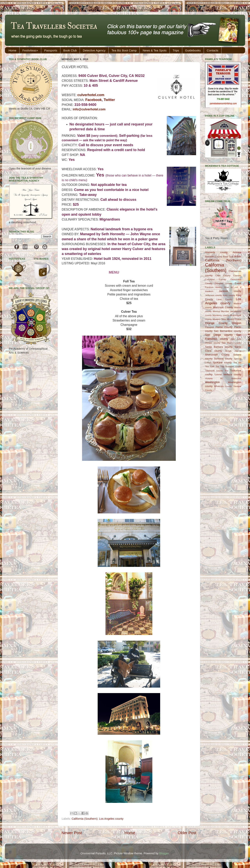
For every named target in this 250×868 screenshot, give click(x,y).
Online (238, 319)
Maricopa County (223, 307)
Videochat (236, 378)
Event (238, 283)
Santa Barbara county (219, 347)
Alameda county (216, 252)
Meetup (216, 311)
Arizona (237, 252)
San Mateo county (232, 343)
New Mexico (228, 319)
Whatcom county (223, 386)
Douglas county (224, 283)
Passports (51, 50)
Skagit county (233, 351)
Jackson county (230, 291)
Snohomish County (217, 355)
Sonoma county (223, 359)
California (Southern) (84, 819)
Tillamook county (214, 371)
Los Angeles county (111, 819)
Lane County (224, 299)
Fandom (209, 287)
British (238, 256)
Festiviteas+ (30, 50)
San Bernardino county (228, 331)
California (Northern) (223, 260)
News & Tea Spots (154, 50)
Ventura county (232, 374)
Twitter (109, 100)
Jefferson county (213, 295)
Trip (226, 371)
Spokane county (222, 362)
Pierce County (224, 327)
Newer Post (72, 833)
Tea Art (237, 363)
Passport (209, 327)
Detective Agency (94, 50)
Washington (212, 382)
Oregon (237, 323)
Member (225, 311)
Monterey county (221, 315)
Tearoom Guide (233, 366)
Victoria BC (214, 378)
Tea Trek (210, 366)
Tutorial (218, 375)
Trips (176, 50)
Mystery (216, 319)
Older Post (187, 833)
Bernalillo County (214, 257)
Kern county (229, 295)
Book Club (70, 50)
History (219, 287)
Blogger (164, 853)
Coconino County (216, 279)
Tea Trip (220, 366)
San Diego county (219, 335)
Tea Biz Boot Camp (124, 50)
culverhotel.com (91, 95)
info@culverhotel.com (89, 109)
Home (12, 50)
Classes (237, 276)
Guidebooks (193, 50)
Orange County (216, 323)
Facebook (94, 100)
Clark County (223, 276)
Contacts (213, 50)
